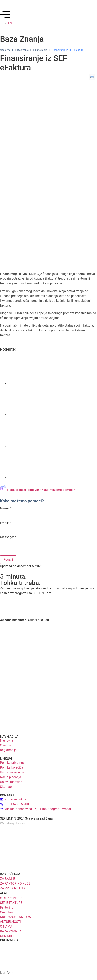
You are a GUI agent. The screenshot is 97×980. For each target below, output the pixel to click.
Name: (24, 513)
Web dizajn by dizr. (13, 823)
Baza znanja (22, 50)
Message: (23, 544)
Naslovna (5, 50)
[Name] (24, 514)
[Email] (24, 529)
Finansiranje (40, 50)
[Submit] (8, 560)
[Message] (23, 545)
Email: (24, 527)
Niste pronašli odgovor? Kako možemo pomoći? (37, 490)
